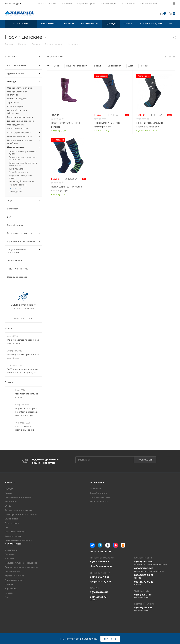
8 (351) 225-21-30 (155, 596)
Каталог (10, 482)
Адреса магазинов (14, 576)
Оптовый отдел (12, 571)
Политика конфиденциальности (21, 567)
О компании (11, 550)
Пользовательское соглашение (21, 563)
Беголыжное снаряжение (18, 497)
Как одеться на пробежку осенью (25, 428)
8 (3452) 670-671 (99, 592)
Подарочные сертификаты (18, 540)
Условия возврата (99, 502)
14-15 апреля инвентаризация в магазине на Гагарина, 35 (23, 371)
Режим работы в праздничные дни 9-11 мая (23, 342)
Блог (7, 597)
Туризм (8, 493)
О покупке (97, 482)
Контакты (10, 558)
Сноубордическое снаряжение (21, 514)
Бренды (9, 584)
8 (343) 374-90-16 (155, 570)
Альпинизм (11, 502)
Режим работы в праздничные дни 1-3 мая (23, 356)
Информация (14, 544)
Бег (6, 527)
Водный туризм (13, 536)
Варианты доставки (100, 497)
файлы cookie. (88, 639)
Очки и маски (12, 523)
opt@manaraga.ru (100, 582)
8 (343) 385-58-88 (99, 562)
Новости (10, 329)
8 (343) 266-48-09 (100, 577)
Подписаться (145, 460)
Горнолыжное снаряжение (19, 510)
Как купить (96, 489)
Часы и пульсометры (15, 532)
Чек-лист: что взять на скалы (27, 395)
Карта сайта (11, 589)
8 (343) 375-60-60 (155, 576)
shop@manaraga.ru (101, 566)
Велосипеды (11, 519)
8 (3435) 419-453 (155, 609)
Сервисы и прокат (14, 580)
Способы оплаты (99, 493)
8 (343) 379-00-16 (155, 583)
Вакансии (10, 554)
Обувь (8, 506)
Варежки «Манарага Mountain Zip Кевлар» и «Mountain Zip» (27, 412)
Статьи (9, 382)
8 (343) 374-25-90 (155, 563)
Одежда (9, 489)
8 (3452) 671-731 (111, 598)
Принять (110, 639)
